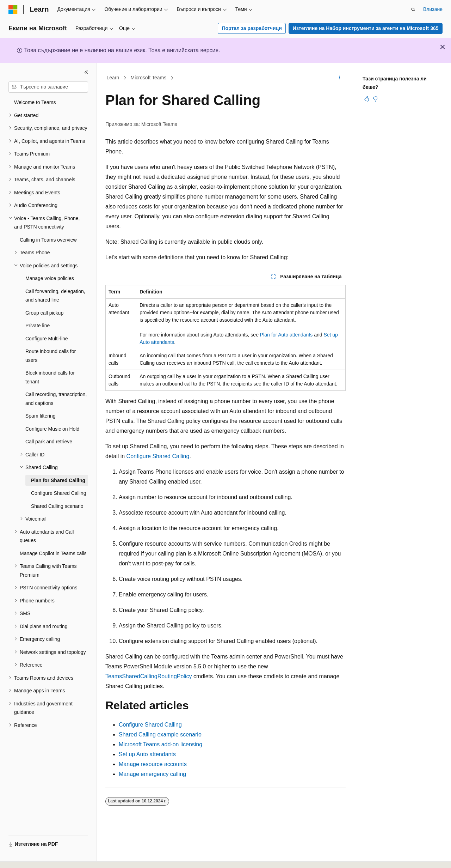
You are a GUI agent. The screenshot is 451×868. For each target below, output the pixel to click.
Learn (113, 78)
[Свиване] (86, 72)
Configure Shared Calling (158, 456)
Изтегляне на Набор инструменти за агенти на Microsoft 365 (366, 28)
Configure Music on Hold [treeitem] (52, 429)
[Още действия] (339, 78)
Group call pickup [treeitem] (44, 313)
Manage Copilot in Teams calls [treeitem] (53, 553)
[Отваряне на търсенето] (413, 10)
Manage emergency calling (152, 774)
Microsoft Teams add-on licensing (160, 744)
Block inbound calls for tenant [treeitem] (50, 377)
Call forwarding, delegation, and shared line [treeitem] (55, 296)
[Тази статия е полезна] (367, 99)
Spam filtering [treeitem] (41, 416)
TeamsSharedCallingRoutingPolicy (149, 676)
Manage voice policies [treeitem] (50, 278)
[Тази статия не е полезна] (375, 99)
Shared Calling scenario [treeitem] (57, 506)
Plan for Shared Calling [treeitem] (58, 480)
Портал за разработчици (252, 28)
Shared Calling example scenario (160, 735)
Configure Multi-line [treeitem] (47, 339)
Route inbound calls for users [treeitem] (51, 356)
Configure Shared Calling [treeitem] (58, 493)
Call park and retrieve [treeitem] (49, 442)
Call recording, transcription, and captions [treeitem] (56, 399)
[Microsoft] (13, 10)
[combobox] (48, 87)
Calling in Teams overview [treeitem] (48, 240)
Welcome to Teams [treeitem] (35, 102)
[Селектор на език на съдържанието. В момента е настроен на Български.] (29, 856)
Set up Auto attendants (147, 754)
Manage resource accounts (153, 764)
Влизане (433, 9)
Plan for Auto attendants (286, 335)
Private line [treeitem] (38, 326)
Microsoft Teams (149, 78)
